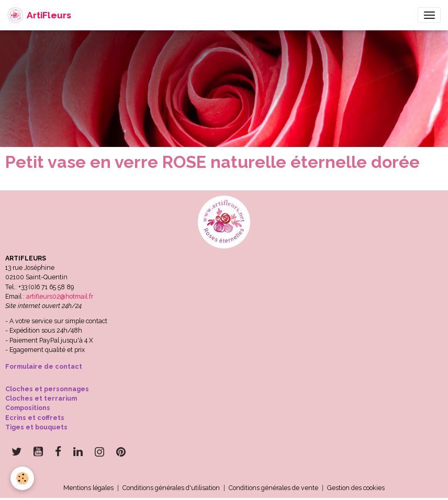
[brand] (39, 15)
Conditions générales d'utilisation (171, 488)
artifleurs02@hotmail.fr (60, 296)
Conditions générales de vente (273, 488)
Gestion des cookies (356, 488)
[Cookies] (22, 478)
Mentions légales (88, 488)
